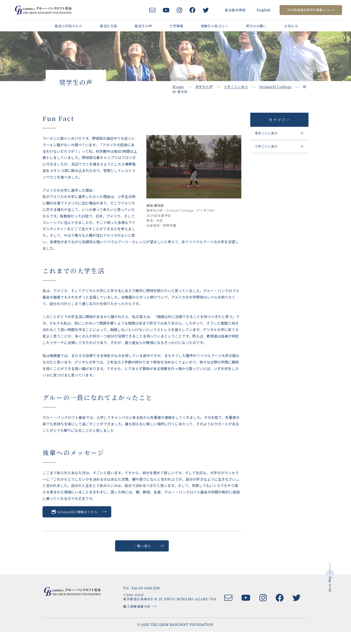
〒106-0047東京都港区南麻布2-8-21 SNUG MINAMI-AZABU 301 (173, 609)
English (260, 10)
